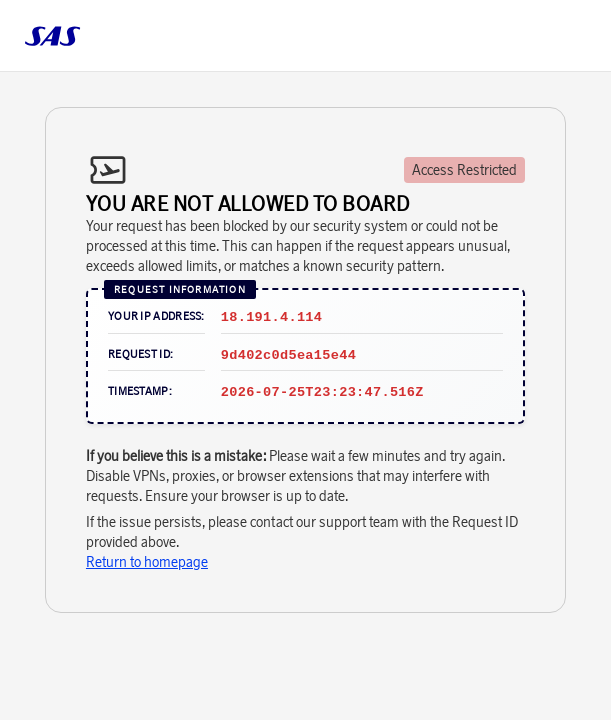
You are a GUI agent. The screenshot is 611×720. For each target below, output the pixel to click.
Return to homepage (147, 562)
